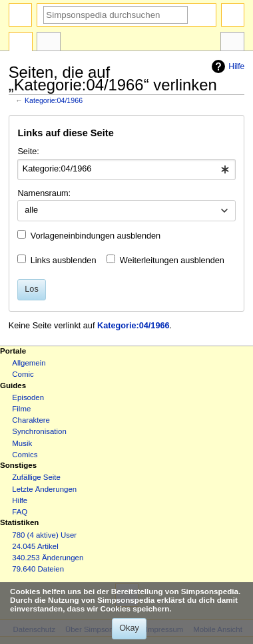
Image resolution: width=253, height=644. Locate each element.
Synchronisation (39, 431)
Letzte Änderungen (44, 489)
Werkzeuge (232, 43)
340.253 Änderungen (48, 558)
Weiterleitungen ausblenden (172, 261)
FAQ (20, 512)
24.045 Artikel (35, 546)
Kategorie (21, 43)
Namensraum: (44, 193)
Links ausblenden (64, 261)
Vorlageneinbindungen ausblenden (96, 236)
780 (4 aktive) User (44, 535)
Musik (22, 443)
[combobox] (126, 169)
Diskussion (49, 43)
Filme (21, 409)
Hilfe (226, 66)
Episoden (28, 397)
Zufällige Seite (36, 477)
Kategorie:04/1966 (54, 100)
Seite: (28, 152)
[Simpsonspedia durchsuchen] (116, 15)
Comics (25, 455)
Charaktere (31, 420)
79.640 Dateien (38, 569)
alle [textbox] (31, 210)
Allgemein (29, 363)
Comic (23, 374)
